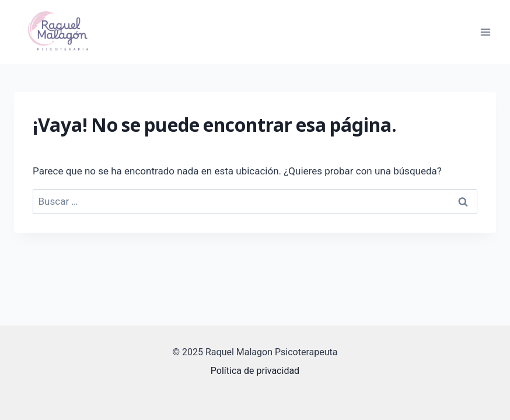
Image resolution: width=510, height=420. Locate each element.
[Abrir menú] (485, 32)
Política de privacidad (255, 371)
